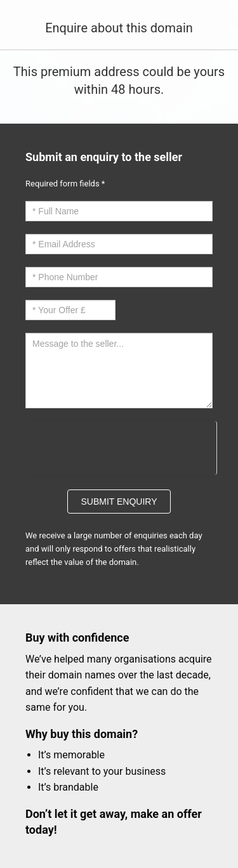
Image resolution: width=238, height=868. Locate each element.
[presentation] (121, 446)
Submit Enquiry (119, 502)
